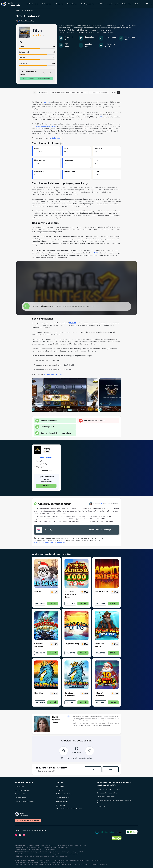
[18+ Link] (97, 832)
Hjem (18, 11)
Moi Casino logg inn (56, 138)
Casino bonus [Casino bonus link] (72, 4)
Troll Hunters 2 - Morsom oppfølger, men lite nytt (69, 92)
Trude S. (98, 504)
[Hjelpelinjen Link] (107, 832)
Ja (93, 769)
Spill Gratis (40, 604)
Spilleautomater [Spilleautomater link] (32, 4)
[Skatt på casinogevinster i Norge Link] (117, 793)
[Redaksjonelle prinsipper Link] (76, 794)
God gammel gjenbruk (99, 92)
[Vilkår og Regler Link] (35, 783)
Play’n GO (46, 102)
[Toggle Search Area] (151, 4)
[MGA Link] (119, 832)
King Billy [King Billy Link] (47, 449)
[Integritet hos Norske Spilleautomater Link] (76, 809)
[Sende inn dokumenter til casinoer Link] (117, 789)
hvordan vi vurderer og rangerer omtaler (50, 543)
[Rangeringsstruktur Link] (76, 801)
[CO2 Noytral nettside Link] (132, 832)
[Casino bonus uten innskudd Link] (117, 797)
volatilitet (96, 253)
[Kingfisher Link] (46, 675)
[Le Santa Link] (46, 573)
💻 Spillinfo (43, 92)
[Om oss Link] (76, 783)
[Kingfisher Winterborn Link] (76, 675)
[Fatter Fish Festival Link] (107, 626)
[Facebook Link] (20, 835)
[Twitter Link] (16, 835)
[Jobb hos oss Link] (76, 805)
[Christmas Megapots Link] (46, 626)
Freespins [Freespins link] (59, 4)
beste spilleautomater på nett (45, 126)
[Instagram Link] (24, 835)
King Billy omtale (46, 457)
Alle (22, 11)
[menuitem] (33, 4)
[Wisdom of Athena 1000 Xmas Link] (76, 573)
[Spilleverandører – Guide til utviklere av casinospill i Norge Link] (117, 801)
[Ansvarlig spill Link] (35, 794)
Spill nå (46, 486)
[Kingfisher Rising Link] (76, 626)
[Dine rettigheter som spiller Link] (35, 801)
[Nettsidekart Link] (117, 806)
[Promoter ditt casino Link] (76, 798)
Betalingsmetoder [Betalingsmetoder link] (87, 4)
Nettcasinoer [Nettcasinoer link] (47, 4)
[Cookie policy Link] (35, 787)
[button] (147, 4)
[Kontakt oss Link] (76, 790)
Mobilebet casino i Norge (53, 374)
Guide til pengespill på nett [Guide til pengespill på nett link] (108, 4)
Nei (110, 769)
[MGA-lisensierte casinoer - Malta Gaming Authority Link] (117, 784)
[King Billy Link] (38, 450)
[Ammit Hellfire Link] (107, 573)
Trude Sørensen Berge (28, 21)
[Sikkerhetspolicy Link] (35, 798)
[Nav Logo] (10, 4)
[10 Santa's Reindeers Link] (107, 675)
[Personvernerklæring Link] (35, 790)
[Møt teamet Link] (76, 787)
